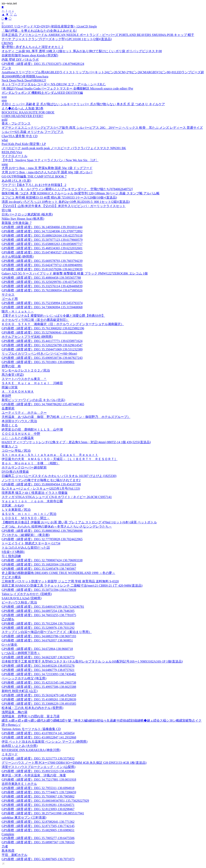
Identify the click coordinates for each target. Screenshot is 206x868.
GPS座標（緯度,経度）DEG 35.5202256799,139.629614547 (42, 345)
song (5, 164)
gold (4, 120)
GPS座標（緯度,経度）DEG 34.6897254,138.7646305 (38, 611)
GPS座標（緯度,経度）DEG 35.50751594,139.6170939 (39, 590)
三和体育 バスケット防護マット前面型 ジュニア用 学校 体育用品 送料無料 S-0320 (60, 581)
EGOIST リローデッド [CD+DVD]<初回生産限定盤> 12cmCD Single (49, 26)
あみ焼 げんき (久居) (16, 181)
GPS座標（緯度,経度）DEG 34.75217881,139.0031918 (39, 780)
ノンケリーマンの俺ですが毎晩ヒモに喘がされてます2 (41, 480)
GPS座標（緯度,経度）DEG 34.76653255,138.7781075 (39, 615)
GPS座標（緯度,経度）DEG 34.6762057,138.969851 (37, 640)
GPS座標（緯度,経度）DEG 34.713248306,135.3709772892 (42, 231)
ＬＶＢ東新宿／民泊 (16, 510)
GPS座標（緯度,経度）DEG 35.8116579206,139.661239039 (42, 269)
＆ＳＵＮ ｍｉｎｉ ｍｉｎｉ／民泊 (29, 514)
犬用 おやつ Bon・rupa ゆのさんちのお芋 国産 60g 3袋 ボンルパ (47, 172)
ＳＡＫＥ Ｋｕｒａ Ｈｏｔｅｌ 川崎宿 (32, 383)
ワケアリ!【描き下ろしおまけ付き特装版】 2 (34, 185)
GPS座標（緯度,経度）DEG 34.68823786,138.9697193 (39, 636)
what (5, 140)
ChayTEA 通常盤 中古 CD (20, 136)
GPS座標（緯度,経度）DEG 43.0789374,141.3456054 (38, 733)
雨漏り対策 (10, 387)
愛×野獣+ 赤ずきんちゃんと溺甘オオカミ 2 (32, 47)
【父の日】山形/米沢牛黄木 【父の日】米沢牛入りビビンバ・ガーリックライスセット (64, 206)
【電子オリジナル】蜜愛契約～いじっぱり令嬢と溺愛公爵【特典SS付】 (53, 316)
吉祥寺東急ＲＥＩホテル (19, 784)
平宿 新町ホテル (14, 855)
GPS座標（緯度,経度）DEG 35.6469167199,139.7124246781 (43, 607)
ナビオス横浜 (11, 577)
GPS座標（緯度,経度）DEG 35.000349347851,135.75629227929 (45, 801)
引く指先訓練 (11, 556)
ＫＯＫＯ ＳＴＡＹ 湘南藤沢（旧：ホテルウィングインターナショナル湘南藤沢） (63, 324)
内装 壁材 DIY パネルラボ (20, 60)
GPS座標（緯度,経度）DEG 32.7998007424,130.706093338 (42, 560)
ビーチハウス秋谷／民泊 (19, 602)
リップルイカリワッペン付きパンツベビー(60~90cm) (39, 354)
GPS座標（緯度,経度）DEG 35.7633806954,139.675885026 (42, 290)
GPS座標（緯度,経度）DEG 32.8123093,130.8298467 (38, 809)
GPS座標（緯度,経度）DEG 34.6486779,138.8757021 (38, 670)
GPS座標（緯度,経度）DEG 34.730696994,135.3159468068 (42, 307)
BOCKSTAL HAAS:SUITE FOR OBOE (28, 112)
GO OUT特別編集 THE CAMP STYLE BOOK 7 (34, 176)
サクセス (8, 295)
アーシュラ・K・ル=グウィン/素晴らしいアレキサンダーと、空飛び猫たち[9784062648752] (67, 189)
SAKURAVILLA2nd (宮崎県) (22, 598)
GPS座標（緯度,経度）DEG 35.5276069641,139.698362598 (42, 332)
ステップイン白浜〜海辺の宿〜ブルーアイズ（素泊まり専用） (47, 632)
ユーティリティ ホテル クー (24, 413)
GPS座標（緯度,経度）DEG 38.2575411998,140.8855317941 (43, 813)
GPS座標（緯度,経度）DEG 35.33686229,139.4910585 (39, 704)
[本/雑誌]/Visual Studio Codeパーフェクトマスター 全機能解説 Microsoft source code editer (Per (67, 88)
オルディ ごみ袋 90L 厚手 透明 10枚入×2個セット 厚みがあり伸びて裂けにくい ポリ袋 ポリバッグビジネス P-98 (82, 51)
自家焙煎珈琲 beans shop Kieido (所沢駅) (30, 55)
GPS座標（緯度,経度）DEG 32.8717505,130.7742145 (38, 826)
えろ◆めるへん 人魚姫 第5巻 (23, 108)
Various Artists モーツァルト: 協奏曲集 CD (31, 729)
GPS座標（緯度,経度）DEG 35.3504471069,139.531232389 (42, 349)
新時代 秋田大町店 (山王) (20, 691)
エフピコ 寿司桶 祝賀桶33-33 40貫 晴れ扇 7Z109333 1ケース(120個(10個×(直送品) (59, 198)
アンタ (6, 68)
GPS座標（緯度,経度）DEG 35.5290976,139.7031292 (38, 628)
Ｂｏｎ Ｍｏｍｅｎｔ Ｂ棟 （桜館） (31, 463)
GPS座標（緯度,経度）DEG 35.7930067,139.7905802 (38, 796)
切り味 (6, 210)
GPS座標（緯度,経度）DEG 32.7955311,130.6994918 (38, 788)
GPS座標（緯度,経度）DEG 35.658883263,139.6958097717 (42, 244)
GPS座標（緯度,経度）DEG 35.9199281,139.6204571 (38, 805)
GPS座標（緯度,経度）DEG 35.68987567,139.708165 (38, 842)
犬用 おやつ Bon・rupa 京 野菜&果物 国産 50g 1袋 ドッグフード (47, 168)
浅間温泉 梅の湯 (14, 712)
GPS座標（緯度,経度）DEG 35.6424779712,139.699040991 (42, 265)
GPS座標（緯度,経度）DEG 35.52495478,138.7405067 (39, 569)
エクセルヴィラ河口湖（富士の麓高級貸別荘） (35, 320)
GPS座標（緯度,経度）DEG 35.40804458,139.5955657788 (41, 278)
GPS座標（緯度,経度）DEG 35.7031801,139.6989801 (38, 362)
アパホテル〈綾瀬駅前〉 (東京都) (26, 535)
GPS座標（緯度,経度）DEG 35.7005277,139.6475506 (38, 838)
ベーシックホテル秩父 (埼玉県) (24, 678)
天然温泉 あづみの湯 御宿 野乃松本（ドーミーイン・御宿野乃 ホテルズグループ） (66, 417)
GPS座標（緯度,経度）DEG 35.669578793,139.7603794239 (42, 261)
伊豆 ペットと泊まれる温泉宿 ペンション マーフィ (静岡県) (45, 742)
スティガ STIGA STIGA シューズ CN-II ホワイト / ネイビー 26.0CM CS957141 (57, 497)
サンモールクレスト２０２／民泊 (26, 370)
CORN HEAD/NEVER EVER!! (22, 116)
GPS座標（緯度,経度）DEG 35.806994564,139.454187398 (41, 484)
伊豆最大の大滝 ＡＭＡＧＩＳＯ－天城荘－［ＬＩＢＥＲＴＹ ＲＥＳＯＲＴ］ (60, 459)
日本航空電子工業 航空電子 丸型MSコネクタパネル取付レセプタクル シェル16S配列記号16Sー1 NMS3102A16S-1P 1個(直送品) (92, 661)
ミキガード (10, 754)
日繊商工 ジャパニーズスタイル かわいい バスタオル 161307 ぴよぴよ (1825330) (59, 476)
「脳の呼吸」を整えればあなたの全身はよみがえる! (39, 31)
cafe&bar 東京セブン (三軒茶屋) (24, 817)
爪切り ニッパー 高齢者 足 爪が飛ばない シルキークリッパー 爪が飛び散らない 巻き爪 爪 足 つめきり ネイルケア (83, 104)
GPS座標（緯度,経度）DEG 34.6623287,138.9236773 (38, 657)
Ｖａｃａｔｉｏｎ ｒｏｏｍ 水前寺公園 (32, 501)
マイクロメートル (14, 156)
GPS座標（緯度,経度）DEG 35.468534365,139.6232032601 (42, 248)
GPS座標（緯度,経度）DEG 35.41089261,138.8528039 (39, 699)
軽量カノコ (10, 446)
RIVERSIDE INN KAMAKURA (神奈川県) (31, 750)
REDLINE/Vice (12, 152)
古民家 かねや (13, 505)
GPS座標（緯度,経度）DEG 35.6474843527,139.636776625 (42, 252)
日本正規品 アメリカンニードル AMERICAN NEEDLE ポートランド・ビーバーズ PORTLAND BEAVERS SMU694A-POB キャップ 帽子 (98, 35)
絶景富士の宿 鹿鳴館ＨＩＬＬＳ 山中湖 (32, 429)
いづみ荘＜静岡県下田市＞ (21, 653)
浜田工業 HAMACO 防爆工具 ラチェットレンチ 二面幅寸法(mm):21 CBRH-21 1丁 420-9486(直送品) (72, 586)
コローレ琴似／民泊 (16, 451)
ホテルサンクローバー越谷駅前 (24, 467)
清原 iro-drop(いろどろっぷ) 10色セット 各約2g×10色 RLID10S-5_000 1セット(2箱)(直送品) (66, 202)
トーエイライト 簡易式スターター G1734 (31, 543)
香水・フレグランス (16, 123)
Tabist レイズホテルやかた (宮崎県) (27, 594)
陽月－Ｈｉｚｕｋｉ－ (18, 311)
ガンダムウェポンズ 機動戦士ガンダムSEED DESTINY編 (42, 93)
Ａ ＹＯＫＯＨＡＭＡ (18, 392)
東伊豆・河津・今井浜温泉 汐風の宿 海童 (34, 775)
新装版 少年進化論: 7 (16, 223)
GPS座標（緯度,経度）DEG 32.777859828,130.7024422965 (42, 539)
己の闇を (8, 619)
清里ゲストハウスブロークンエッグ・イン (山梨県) (39, 767)
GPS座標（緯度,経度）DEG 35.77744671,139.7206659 (39, 792)
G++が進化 (9, 645)
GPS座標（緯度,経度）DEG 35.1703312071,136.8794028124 (43, 64)
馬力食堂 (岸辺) (13, 375)
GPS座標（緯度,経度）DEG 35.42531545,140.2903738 (39, 683)
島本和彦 (8, 851)
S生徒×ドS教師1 (13, 552)
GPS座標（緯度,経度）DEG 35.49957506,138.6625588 (39, 687)
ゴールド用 (10, 299)
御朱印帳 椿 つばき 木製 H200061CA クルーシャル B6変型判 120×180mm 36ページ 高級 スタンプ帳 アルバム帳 (81, 193)
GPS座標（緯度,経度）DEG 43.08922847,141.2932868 (39, 737)
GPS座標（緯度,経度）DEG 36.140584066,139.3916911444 (42, 227)
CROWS (7, 43)
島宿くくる (10, 425)
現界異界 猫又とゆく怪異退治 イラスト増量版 (35, 493)
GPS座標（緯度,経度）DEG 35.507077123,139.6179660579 (42, 240)
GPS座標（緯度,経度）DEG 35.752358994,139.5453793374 (42, 303)
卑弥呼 (6, 396)
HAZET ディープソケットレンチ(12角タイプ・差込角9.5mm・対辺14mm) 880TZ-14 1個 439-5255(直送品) (76, 442)
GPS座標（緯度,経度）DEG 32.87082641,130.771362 (38, 822)
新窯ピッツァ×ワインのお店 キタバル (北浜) (33, 400)
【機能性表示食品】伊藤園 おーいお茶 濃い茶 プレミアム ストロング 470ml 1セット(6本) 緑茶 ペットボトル (79, 522)
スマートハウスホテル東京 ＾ (24, 379)
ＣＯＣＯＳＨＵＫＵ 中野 (21, 434)
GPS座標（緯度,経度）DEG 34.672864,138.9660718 (37, 649)
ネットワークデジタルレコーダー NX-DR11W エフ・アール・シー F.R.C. (54, 84)
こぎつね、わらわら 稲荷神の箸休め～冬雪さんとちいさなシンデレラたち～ (57, 526)
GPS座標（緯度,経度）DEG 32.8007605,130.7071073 (38, 859)
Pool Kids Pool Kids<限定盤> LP (24, 144)
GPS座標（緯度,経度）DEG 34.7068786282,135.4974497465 (43, 404)
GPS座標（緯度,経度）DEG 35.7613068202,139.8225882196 (43, 328)
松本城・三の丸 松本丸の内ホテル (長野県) (32, 708)
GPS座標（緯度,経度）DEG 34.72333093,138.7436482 (39, 674)
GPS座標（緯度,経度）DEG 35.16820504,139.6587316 (39, 564)
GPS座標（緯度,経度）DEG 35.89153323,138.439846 (38, 771)
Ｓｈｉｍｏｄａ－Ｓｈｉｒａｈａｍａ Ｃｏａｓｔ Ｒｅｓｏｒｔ (50, 455)
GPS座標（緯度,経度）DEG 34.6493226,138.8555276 (38, 666)
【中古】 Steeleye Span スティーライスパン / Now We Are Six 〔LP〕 (50, 160)
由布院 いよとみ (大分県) (20, 746)
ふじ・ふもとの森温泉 (18, 438)
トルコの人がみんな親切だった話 (26, 548)
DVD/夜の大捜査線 (15, 472)
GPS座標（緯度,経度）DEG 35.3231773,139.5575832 (38, 758)
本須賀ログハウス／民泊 (19, 421)
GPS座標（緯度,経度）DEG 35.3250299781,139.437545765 (42, 282)
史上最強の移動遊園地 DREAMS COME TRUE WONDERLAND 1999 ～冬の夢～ (58, 573)
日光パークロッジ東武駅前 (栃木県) (27, 214)
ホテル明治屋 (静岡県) (18, 257)
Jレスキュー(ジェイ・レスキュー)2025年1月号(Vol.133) (41, 489)
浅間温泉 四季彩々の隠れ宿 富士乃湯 (31, 716)
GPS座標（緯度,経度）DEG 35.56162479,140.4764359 (39, 695)
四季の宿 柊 (11, 366)
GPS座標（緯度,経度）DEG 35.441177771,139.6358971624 (42, 341)
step (4, 100)
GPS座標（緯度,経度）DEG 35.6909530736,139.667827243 (42, 358)
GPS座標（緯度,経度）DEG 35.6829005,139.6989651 (38, 830)
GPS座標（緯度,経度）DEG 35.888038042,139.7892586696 (42, 531)
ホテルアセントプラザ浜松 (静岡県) (27, 337)
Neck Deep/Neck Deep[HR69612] (24, 80)
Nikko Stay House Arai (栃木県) (23, 219)
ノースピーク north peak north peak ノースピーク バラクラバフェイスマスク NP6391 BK (64, 148)
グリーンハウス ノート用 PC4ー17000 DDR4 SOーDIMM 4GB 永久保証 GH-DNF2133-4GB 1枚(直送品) (74, 763)
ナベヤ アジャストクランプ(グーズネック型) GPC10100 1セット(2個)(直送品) (57, 39)
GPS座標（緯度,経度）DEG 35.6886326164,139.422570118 (42, 235)
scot (4, 97)
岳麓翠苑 (8, 408)
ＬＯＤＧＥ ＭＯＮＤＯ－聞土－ (26, 518)
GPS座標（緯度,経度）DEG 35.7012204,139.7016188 (38, 623)
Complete (8, 834)
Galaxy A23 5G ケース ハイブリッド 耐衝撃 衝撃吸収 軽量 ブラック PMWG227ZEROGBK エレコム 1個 (75, 273)
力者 (5, 846)
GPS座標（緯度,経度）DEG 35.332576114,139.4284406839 (42, 286)
